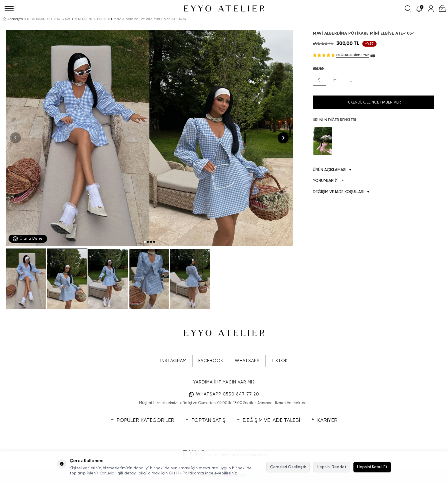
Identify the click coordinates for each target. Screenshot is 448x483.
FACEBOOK (211, 361)
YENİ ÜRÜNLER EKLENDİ (92, 19)
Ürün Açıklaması (332, 170)
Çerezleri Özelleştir (288, 467)
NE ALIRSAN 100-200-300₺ (49, 19)
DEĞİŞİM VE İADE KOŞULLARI (341, 192)
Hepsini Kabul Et (372, 467)
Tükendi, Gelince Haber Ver (373, 102)
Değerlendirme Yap (353, 55)
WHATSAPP (247, 361)
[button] (145, 242)
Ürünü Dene (28, 239)
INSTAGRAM (173, 361)
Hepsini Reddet (332, 467)
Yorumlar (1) (328, 181)
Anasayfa (13, 19)
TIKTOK (280, 361)
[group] (78, 138)
